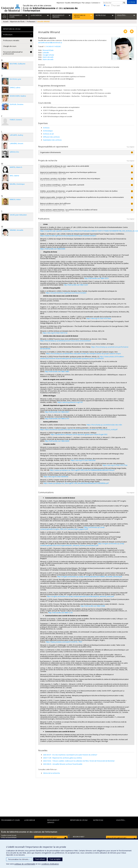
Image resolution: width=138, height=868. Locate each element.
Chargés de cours (10, 46)
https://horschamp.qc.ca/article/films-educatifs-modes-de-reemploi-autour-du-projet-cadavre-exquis (83, 353)
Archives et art (48, 134)
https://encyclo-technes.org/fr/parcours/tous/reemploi (66, 293)
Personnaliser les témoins (19, 859)
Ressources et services (53, 821)
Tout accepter (55, 859)
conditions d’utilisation (50, 864)
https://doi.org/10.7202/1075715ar (115, 465)
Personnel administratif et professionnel (13, 53)
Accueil (6, 22)
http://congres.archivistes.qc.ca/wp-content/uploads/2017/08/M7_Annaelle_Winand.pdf (90, 576)
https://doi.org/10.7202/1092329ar (83, 460)
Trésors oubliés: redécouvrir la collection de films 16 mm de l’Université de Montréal (79, 761)
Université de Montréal (11, 8)
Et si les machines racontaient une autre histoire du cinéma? (70, 755)
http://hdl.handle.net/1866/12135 (60, 613)
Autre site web (48, 57)
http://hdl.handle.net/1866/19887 (57, 371)
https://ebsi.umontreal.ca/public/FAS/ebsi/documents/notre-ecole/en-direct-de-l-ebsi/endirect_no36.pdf (79, 429)
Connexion (96, 3)
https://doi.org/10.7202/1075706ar (99, 318)
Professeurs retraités (11, 40)
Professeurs (31, 22)
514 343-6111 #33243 (53, 46)
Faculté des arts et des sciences (37, 5)
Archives (46, 128)
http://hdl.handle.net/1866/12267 (76, 285)
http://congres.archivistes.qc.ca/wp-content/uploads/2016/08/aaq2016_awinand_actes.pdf (80, 596)
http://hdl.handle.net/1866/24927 (57, 412)
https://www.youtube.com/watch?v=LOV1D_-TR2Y (64, 642)
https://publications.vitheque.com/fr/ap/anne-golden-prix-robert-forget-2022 (79, 434)
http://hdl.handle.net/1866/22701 (57, 418)
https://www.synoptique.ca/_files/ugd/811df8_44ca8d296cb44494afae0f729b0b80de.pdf (76, 483)
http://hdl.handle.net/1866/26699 (57, 441)
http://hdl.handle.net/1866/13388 (93, 606)
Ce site (107, 5)
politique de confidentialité (25, 864)
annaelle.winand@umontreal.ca (50, 43)
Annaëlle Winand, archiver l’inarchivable (63, 764)
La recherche (30, 820)
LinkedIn (46, 53)
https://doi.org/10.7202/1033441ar (56, 477)
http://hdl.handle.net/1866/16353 (96, 278)
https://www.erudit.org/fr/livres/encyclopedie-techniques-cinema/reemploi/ (68, 236)
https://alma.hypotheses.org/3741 (70, 402)
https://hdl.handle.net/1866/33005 (53, 249)
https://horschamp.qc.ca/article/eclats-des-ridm (104, 425)
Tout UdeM (115, 5)
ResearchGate (48, 50)
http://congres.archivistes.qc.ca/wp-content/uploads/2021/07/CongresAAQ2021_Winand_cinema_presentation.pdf (82, 544)
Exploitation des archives (52, 140)
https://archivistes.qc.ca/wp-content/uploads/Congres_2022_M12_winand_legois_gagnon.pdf (73, 528)
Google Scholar (48, 55)
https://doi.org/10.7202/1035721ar (55, 333)
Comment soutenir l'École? (46, 838)
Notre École (98, 820)
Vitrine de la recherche (51, 773)
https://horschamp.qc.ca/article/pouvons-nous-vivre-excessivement (65, 341)
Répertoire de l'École (17, 22)
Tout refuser (40, 859)
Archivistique (48, 131)
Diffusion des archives (51, 137)
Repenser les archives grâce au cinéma (62, 758)
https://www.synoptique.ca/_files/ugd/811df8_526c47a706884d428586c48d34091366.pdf (82, 470)
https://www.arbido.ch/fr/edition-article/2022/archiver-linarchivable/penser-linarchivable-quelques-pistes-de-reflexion (82, 357)
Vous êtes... (121, 820)
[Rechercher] (124, 3)
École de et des (50, 9)
